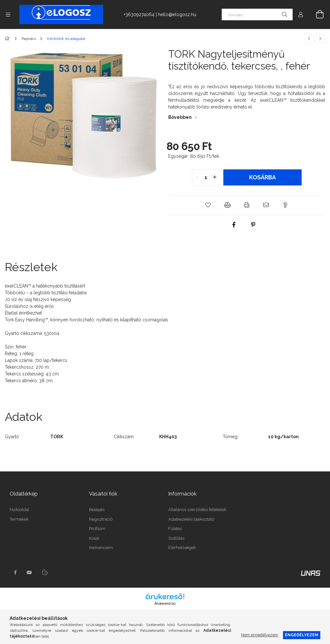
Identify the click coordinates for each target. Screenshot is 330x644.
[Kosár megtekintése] (316, 14)
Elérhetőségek (182, 548)
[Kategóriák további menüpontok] (8, 14)
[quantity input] (206, 177)
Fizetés (175, 529)
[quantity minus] (197, 177)
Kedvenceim (101, 548)
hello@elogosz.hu (177, 14)
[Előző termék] (309, 39)
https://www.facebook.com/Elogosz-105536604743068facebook (15, 573)
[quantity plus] (215, 177)
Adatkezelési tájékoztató (191, 519)
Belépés (97, 510)
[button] (208, 205)
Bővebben (180, 117)
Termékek (19, 519)
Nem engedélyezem (260, 635)
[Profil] (301, 14)
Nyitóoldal (19, 510)
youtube (29, 573)
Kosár (94, 538)
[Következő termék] (320, 39)
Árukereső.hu (165, 603)
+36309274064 (139, 14)
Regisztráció (101, 519)
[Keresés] (257, 14)
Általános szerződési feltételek (197, 510)
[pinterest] (253, 225)
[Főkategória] (8, 39)
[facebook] (234, 225)
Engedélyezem (302, 635)
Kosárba (262, 177)
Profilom (97, 529)
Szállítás (176, 538)
